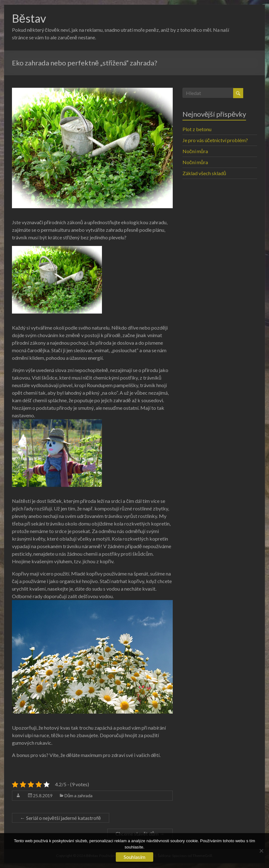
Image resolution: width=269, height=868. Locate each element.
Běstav (29, 18)
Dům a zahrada (79, 796)
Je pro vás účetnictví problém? (215, 140)
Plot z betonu (197, 129)
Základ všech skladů (204, 173)
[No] (261, 851)
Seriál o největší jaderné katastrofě (61, 818)
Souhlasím (134, 857)
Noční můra (195, 151)
